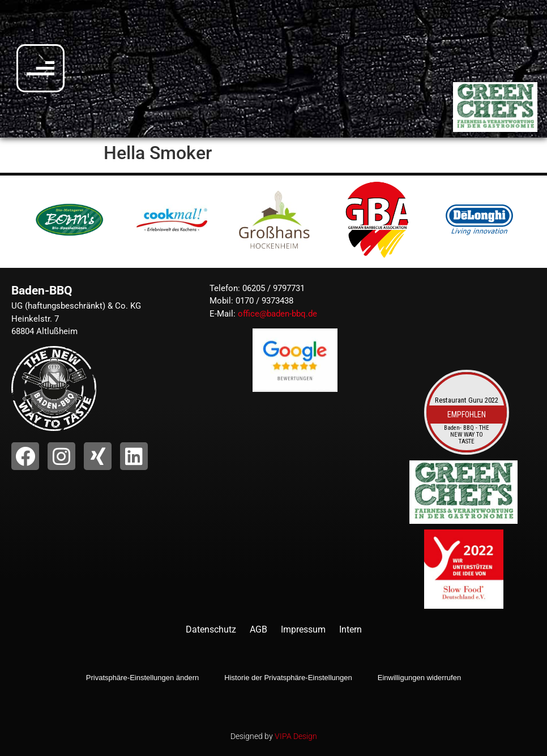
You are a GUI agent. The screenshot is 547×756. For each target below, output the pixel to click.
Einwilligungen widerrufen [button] (419, 678)
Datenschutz (211, 629)
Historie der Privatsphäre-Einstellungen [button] (288, 678)
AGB (258, 629)
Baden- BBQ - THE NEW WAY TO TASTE (467, 435)
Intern (351, 629)
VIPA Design (296, 736)
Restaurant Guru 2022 (467, 400)
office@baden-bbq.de (277, 314)
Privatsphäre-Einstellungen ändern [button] (142, 678)
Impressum (303, 629)
